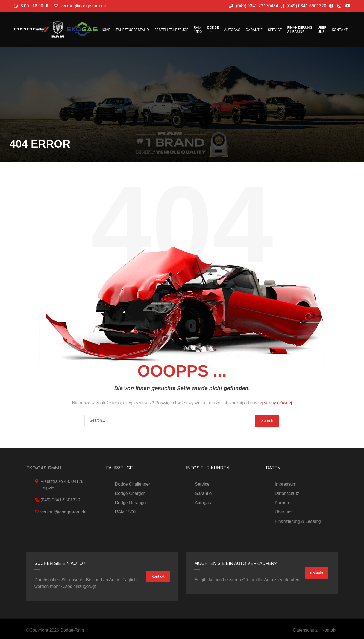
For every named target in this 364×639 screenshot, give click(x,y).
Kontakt (340, 30)
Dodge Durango (130, 503)
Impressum (286, 484)
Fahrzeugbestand (132, 30)
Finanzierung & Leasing (300, 30)
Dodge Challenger (133, 484)
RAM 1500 (198, 30)
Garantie (254, 30)
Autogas (232, 30)
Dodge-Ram (72, 630)
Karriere (283, 503)
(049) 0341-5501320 (304, 6)
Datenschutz (287, 493)
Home (105, 30)
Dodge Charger (130, 493)
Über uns (322, 30)
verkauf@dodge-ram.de (83, 6)
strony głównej (278, 403)
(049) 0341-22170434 (253, 6)
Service (275, 30)
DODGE (213, 30)
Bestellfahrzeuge (171, 30)
